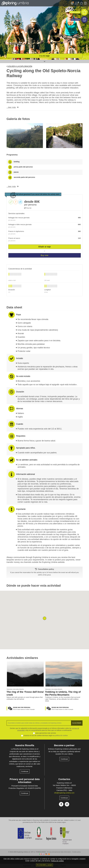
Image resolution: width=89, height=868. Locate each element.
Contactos (64, 779)
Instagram (67, 804)
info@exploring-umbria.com (64, 793)
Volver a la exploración (19, 66)
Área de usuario (77, 3)
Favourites (81, 3)
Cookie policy (76, 852)
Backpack (85, 3)
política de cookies (61, 735)
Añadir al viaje (44, 247)
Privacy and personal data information (25, 781)
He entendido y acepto (44, 865)
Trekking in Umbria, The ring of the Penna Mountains (63, 693)
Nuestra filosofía (25, 745)
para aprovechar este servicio (46, 733)
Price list (28, 208)
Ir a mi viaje (44, 56)
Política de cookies (57, 861)
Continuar (25, 771)
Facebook (61, 804)
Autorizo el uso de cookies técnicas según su (46, 735)
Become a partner (64, 745)
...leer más (11, 107)
